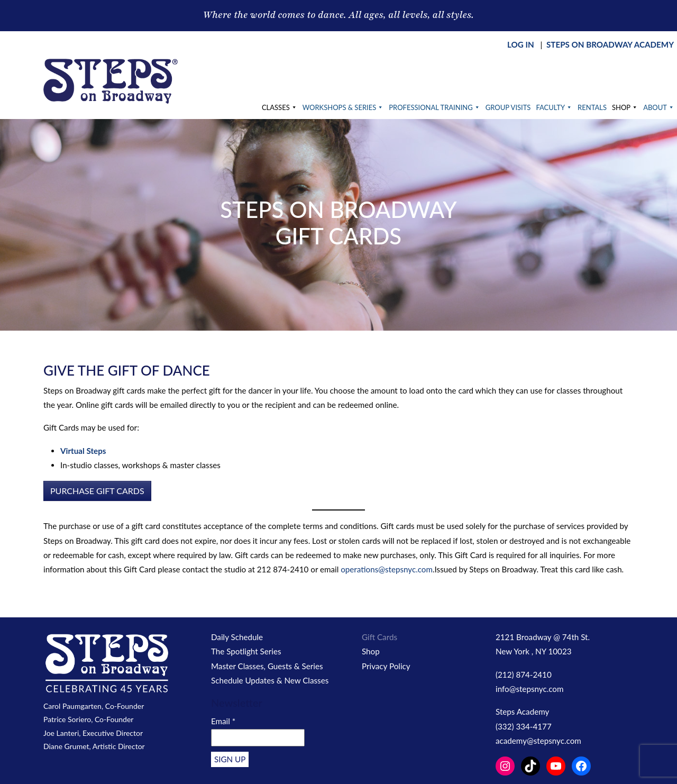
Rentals (592, 107)
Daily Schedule (237, 637)
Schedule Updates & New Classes (270, 680)
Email (223, 721)
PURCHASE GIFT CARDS (97, 491)
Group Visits (508, 107)
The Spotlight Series (246, 651)
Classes (280, 107)
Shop (625, 107)
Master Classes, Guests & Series (267, 666)
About (659, 107)
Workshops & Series (343, 107)
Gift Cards (379, 637)
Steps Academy (522, 712)
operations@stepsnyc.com (387, 569)
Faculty (554, 107)
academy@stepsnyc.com (538, 741)
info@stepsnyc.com (529, 689)
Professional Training (434, 107)
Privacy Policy (386, 666)
